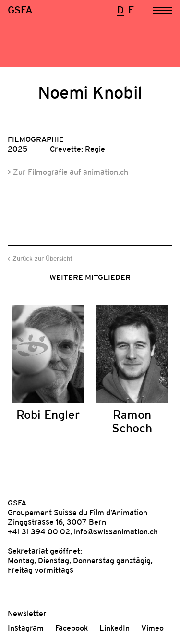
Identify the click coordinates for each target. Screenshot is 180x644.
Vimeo (152, 628)
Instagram (26, 628)
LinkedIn (114, 628)
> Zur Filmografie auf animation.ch (68, 172)
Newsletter (27, 613)
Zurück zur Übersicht (42, 259)
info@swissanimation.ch (116, 531)
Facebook (72, 628)
